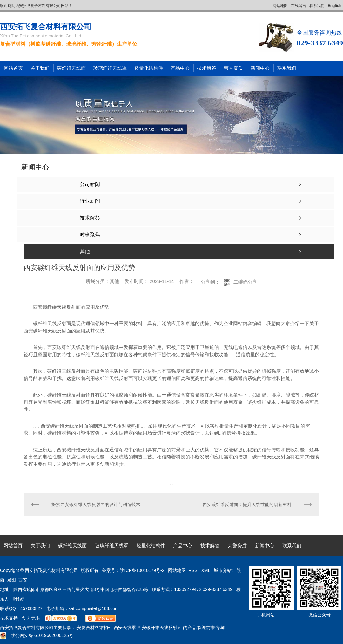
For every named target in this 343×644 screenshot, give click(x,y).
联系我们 (317, 6)
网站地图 (280, 6)
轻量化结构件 (149, 68)
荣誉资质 (233, 68)
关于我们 (40, 68)
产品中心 (180, 68)
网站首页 (13, 68)
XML (206, 570)
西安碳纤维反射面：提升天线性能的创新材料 (247, 504)
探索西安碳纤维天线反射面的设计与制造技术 (96, 504)
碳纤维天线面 (71, 68)
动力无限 (31, 618)
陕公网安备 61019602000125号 (37, 635)
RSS (194, 570)
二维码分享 (245, 282)
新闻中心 (260, 68)
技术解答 (207, 68)
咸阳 (11, 580)
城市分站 (223, 570)
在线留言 (299, 6)
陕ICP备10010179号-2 (142, 570)
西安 (23, 580)
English (335, 6)
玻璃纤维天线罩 (110, 68)
